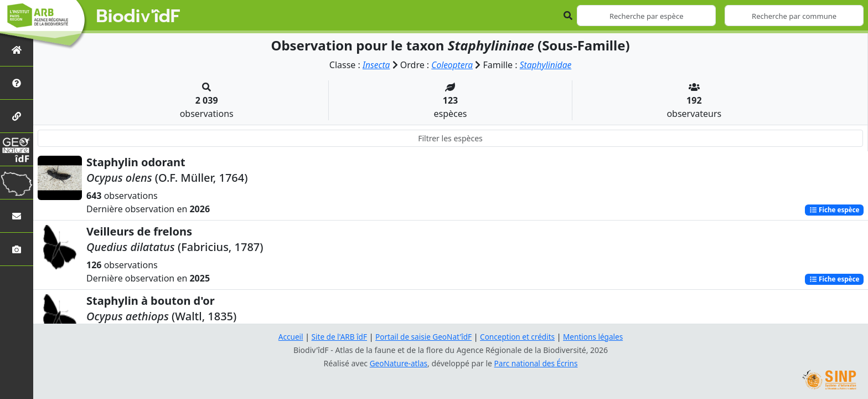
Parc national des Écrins (537, 363)
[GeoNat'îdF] (17, 149)
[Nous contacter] (17, 216)
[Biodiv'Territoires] (17, 183)
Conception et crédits (519, 337)
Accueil (286, 337)
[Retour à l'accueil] (17, 50)
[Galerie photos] (17, 249)
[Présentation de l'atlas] (17, 83)
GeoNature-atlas (397, 363)
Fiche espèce (833, 210)
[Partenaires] (17, 116)
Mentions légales (597, 337)
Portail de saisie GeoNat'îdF (423, 337)
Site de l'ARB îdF (336, 337)
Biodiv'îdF (138, 17)
